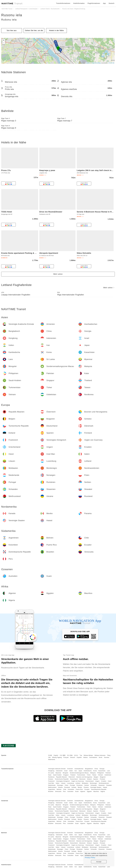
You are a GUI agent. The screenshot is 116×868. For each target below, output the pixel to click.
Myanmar (58, 773)
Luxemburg (70, 783)
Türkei (89, 775)
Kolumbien (71, 789)
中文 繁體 (63, 755)
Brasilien (51, 792)
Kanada (74, 787)
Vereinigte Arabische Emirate (57, 769)
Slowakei (109, 785)
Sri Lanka (51, 773)
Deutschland (74, 779)
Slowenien (102, 785)
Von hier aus (12, 30)
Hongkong (51, 771)
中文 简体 (70, 755)
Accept (99, 862)
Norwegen (60, 785)
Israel (66, 771)
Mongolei (66, 773)
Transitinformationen (63, 3)
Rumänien (80, 785)
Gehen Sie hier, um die (34, 30)
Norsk (101, 757)
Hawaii (105, 787)
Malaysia (93, 773)
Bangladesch (89, 769)
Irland (110, 781)
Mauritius (96, 792)
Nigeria (103, 792)
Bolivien (59, 789)
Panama (86, 787)
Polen (67, 785)
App (104, 3)
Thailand (73, 775)
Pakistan (108, 773)
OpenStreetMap (96, 63)
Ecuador (87, 789)
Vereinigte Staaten (96, 787)
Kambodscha (88, 771)
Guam (77, 792)
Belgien (96, 777)
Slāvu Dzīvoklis (84, 253)
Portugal (72, 785)
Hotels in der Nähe (56, 30)
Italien (58, 783)
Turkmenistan (81, 775)
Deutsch (73, 757)
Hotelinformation (79, 3)
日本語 (50, 755)
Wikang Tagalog (57, 757)
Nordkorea (51, 777)
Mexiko (80, 787)
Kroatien (104, 781)
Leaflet (88, 63)
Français (66, 757)
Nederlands (52, 760)
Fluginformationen (94, 3)
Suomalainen (93, 757)
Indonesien (59, 771)
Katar (50, 775)
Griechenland (90, 781)
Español (79, 757)
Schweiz (51, 779)
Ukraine (60, 787)
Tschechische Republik (62, 779)
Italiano (85, 757)
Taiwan (94, 775)
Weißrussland (52, 787)
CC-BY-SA (111, 63)
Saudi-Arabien (57, 775)
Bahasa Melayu (88, 755)
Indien (71, 771)
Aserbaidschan (79, 769)
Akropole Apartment (49, 253)
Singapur (66, 775)
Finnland (102, 779)
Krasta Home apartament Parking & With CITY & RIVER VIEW (30, 253)
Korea (95, 771)
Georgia (102, 769)
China (96, 769)
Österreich (72, 777)
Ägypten (89, 792)
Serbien (87, 785)
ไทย (81, 755)
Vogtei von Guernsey (78, 781)
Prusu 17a (6, 170)
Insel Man (51, 783)
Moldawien (85, 783)
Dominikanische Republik (99, 789)
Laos (109, 771)
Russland (67, 787)
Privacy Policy (90, 857)
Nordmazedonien (104, 783)
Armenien (70, 769)
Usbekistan (108, 775)
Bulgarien (103, 777)
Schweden (94, 785)
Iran (76, 771)
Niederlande (52, 785)
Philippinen (101, 773)
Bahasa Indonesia (100, 755)
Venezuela (58, 792)
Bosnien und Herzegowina (84, 777)
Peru (64, 792)
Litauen (63, 783)
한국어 (76, 755)
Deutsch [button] (111, 3)
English (56, 755)
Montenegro (94, 783)
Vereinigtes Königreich (63, 781)
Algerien (83, 792)
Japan (80, 771)
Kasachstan (102, 771)
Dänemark (82, 779)
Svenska (107, 757)
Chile (65, 789)
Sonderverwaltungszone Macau (79, 773)
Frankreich (51, 781)
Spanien (96, 779)
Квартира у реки (47, 170)
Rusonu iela (12, 15)
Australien (70, 792)
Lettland (78, 783)
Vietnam (100, 775)
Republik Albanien (62, 777)
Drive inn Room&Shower (51, 212)
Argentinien (52, 789)
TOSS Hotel (7, 212)
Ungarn (97, 781)
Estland (89, 779)
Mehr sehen (58, 274)
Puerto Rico (79, 789)
